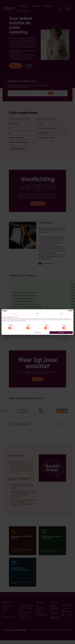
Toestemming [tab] (13, 314)
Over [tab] (61, 314)
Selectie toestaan (37, 333)
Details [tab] (37, 314)
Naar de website (61, 333)
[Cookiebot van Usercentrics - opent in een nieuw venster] (66, 311)
